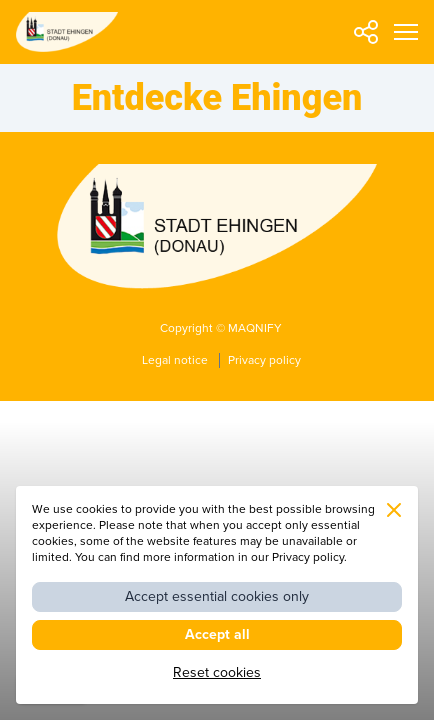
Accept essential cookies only (217, 596)
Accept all (217, 634)
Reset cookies (217, 672)
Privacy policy (264, 360)
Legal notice (176, 360)
